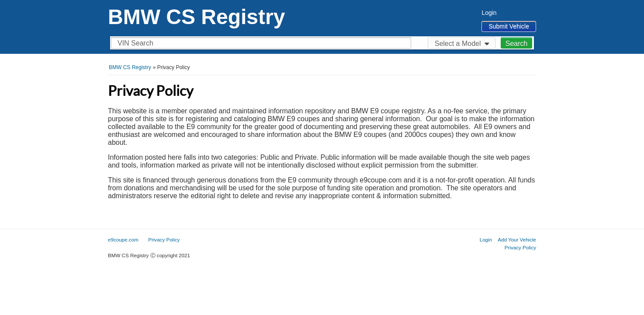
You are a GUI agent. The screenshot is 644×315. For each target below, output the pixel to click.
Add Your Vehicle (517, 240)
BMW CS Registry (196, 17)
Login (489, 13)
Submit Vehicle (509, 26)
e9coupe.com (123, 240)
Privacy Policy (520, 247)
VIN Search (135, 43)
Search (517, 44)
